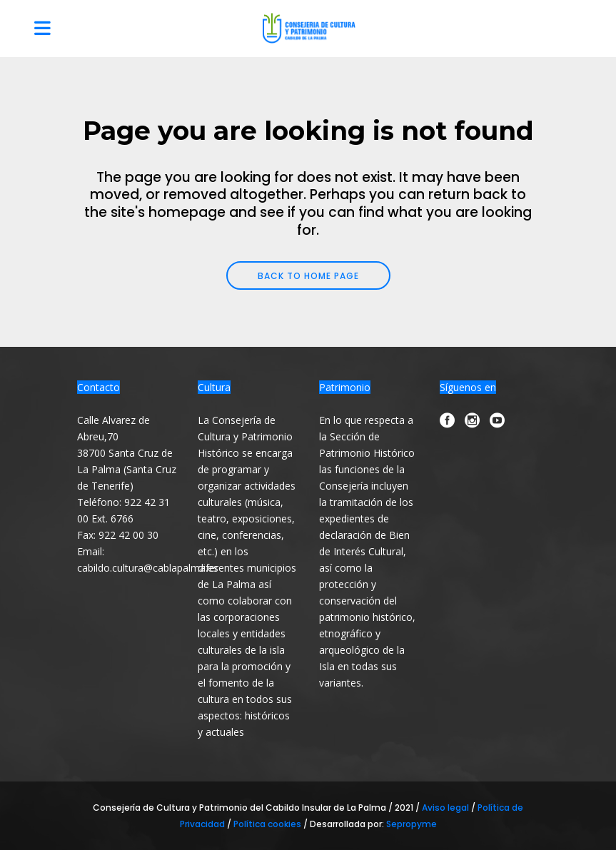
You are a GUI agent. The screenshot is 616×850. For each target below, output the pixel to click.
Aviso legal (446, 808)
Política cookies (267, 824)
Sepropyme (411, 824)
